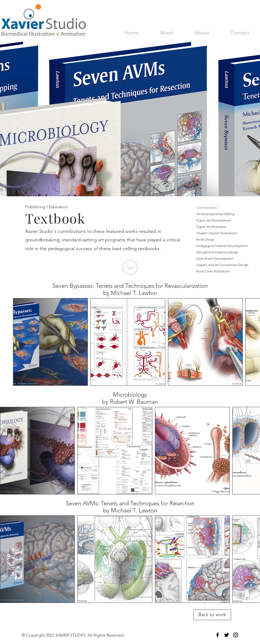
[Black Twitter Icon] (227, 635)
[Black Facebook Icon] (218, 635)
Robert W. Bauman (134, 402)
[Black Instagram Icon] (236, 635)
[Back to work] (212, 615)
